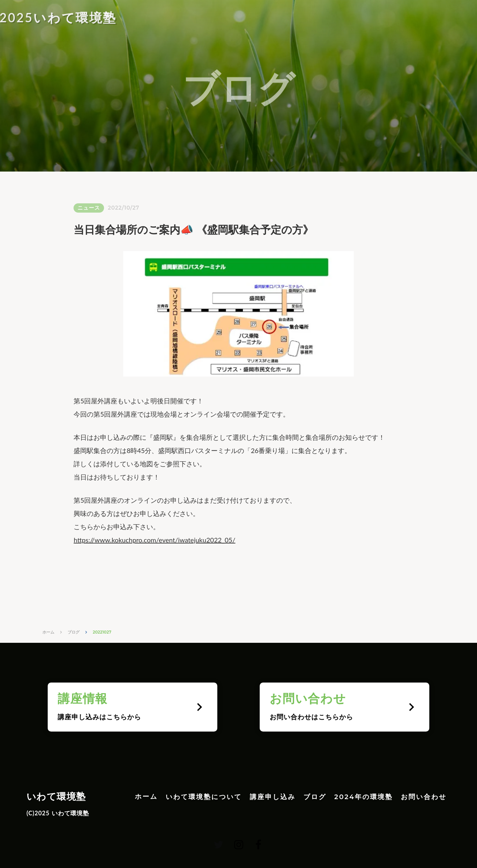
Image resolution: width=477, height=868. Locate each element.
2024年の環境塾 (364, 797)
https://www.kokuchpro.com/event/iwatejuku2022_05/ (154, 540)
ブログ (74, 632)
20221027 (102, 632)
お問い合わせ (424, 797)
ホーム (48, 632)
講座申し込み (273, 797)
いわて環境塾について (204, 797)
